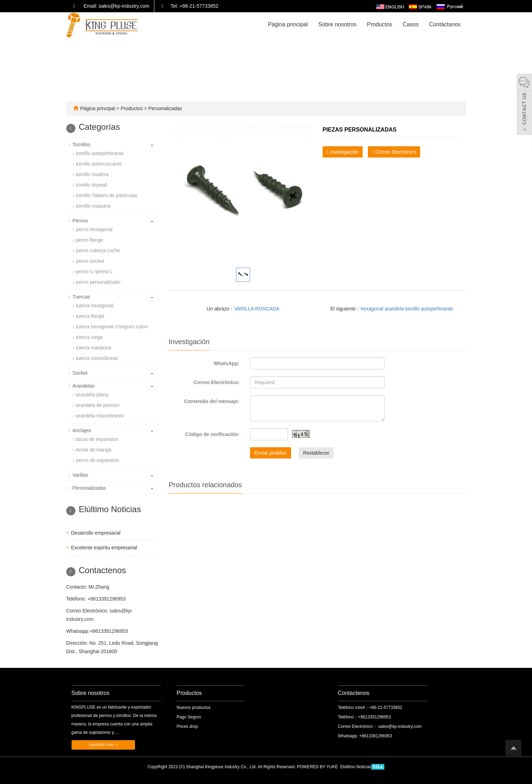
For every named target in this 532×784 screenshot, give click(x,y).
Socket (80, 373)
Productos (379, 24)
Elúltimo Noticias (356, 767)
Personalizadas (164, 108)
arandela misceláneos (100, 416)
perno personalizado (98, 282)
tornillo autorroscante (99, 164)
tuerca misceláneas (97, 358)
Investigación (343, 152)
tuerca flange (90, 316)
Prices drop (187, 726)
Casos (410, 24)
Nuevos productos (194, 708)
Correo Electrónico (394, 152)
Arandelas (84, 386)
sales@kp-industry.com (399, 726)
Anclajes (82, 430)
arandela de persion (98, 405)
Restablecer (316, 453)
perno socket (90, 261)
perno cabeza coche (98, 250)
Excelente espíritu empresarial (104, 548)
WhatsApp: (227, 363)
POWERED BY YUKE (318, 767)
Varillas (80, 475)
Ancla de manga (94, 450)
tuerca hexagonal (95, 306)
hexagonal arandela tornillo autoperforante (407, 309)
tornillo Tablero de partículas (107, 195)
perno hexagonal (94, 229)
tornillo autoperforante (100, 153)
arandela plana (92, 395)
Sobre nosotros (338, 24)
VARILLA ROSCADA (257, 309)
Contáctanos (445, 24)
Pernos (80, 221)
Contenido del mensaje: (212, 401)
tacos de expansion (97, 439)
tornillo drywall (92, 185)
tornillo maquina (93, 206)
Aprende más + (103, 745)
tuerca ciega (89, 337)
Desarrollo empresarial (96, 533)
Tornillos (82, 145)
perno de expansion (98, 460)
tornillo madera (92, 174)
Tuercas (81, 297)
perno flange (90, 240)
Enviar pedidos (271, 453)
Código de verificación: (212, 434)
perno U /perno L (95, 272)
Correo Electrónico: (217, 382)
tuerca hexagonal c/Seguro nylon (112, 327)
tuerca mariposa (94, 348)
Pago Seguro (189, 717)
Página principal (288, 24)
